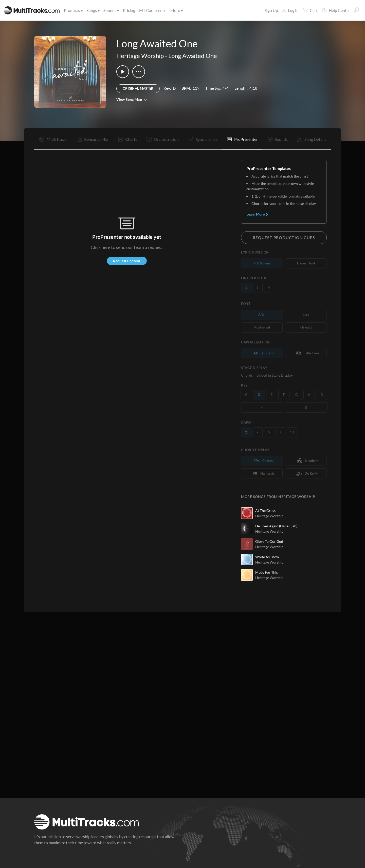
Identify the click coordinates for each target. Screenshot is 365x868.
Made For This (267, 572)
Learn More (257, 214)
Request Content (127, 261)
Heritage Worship (140, 56)
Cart (310, 10)
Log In (290, 10)
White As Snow (267, 557)
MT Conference (153, 10)
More (176, 10)
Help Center (336, 10)
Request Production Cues (284, 237)
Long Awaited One (193, 56)
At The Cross (265, 510)
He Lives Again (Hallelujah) (276, 526)
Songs (93, 10)
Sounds (111, 10)
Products (73, 10)
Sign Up (271, 10)
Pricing (129, 10)
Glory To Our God (269, 541)
